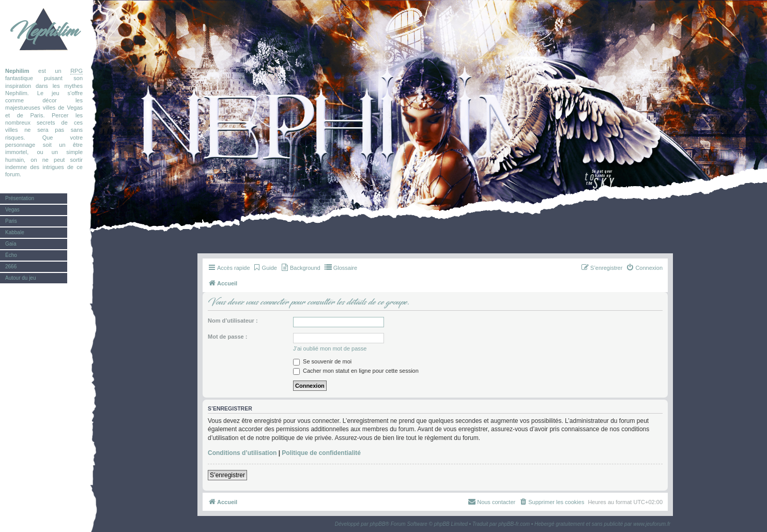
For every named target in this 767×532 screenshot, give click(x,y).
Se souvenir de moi (322, 361)
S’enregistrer (227, 475)
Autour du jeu (21, 278)
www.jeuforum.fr (652, 524)
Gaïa (11, 244)
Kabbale (15, 232)
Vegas (12, 210)
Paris (11, 221)
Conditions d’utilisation (242, 453)
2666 (11, 267)
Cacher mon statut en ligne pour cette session (356, 371)
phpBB (378, 524)
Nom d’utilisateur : (233, 321)
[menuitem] (265, 268)
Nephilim (44, 31)
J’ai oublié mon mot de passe (330, 348)
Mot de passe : (227, 337)
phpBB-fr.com (514, 524)
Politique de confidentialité (321, 453)
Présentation (20, 198)
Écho (11, 255)
